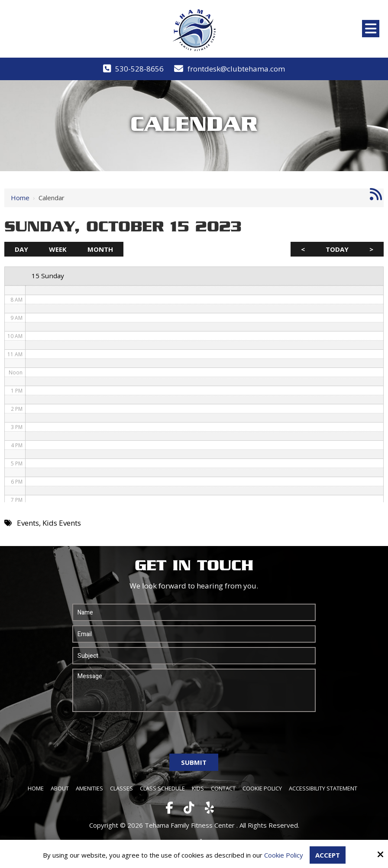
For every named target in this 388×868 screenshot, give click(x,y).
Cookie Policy (284, 855)
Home (20, 198)
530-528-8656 (139, 69)
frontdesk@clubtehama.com (236, 69)
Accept (328, 855)
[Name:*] (194, 612)
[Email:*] (194, 634)
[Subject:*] (194, 656)
